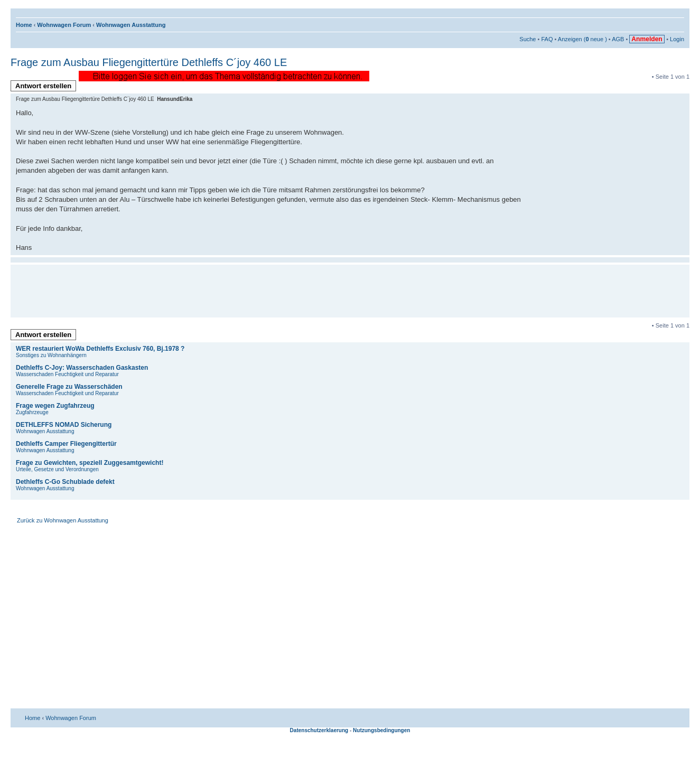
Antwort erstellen (46, 87)
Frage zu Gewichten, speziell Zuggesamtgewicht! (90, 463)
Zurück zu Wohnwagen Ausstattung (63, 520)
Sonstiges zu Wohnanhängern (51, 355)
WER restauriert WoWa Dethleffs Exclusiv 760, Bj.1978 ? (100, 349)
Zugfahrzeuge (32, 412)
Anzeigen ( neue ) (582, 39)
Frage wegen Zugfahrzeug (55, 406)
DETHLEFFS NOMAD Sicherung (64, 425)
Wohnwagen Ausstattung (131, 25)
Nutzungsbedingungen (381, 730)
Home (24, 25)
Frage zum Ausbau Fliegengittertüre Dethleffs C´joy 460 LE (149, 62)
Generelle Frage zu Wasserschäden (69, 387)
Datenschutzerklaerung (319, 730)
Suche (528, 39)
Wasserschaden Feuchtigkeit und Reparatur (67, 374)
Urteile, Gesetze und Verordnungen (57, 469)
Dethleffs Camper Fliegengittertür (66, 444)
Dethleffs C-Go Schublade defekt (65, 482)
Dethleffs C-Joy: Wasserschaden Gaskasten (82, 368)
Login (677, 39)
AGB (618, 39)
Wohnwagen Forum (64, 25)
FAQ (547, 39)
